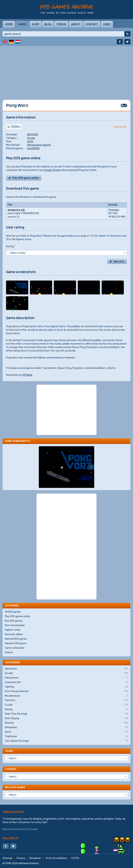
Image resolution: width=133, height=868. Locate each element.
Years (9, 751)
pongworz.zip (16, 210)
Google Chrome (52, 170)
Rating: (11, 246)
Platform (66, 700)
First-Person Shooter (66, 691)
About (76, 24)
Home (9, 24)
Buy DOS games (14, 621)
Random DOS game (16, 643)
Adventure (66, 669)
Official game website (39, 145)
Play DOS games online (17, 616)
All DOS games (13, 612)
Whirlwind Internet (29, 863)
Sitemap (7, 858)
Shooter (66, 723)
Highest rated (13, 630)
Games (22, 24)
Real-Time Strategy (66, 714)
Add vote (119, 262)
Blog (48, 24)
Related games (15, 787)
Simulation (66, 727)
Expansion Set (66, 682)
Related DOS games (16, 639)
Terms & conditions (56, 858)
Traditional (66, 736)
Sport (66, 732)
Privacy (21, 858)
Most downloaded (15, 625)
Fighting (66, 687)
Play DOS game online (26, 178)
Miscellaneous (66, 696)
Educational (66, 678)
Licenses (11, 769)
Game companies (15, 648)
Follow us (10, 838)
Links (107, 24)
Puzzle (66, 705)
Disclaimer (35, 858)
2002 (30, 141)
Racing (66, 709)
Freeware (114, 210)
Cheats (9, 652)
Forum (61, 24)
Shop (36, 24)
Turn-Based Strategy (66, 741)
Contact (92, 24)
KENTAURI (32, 135)
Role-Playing (66, 718)
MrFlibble (28, 375)
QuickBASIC (33, 148)
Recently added (14, 634)
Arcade (31, 138)
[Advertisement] (66, 70)
